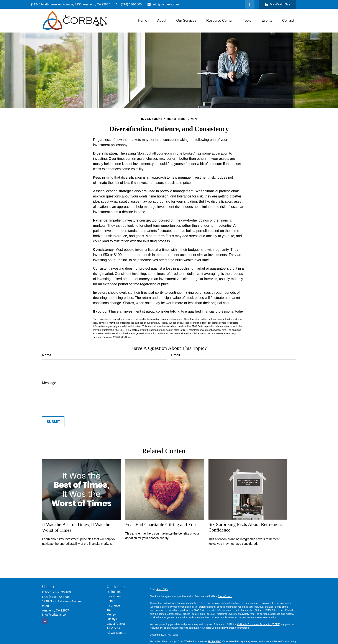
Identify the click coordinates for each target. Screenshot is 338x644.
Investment (114, 596)
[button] (143, 21)
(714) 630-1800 (129, 4)
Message (49, 383)
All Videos (113, 628)
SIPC (218, 641)
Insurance (113, 605)
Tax (109, 610)
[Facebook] (250, 4)
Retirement (114, 592)
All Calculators (116, 633)
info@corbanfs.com (163, 4)
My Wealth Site (277, 4)
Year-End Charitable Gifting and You (160, 524)
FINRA (211, 641)
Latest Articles (116, 624)
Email (176, 355)
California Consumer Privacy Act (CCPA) (259, 624)
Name (47, 355)
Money (111, 615)
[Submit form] (53, 422)
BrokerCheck (225, 596)
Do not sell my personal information (230, 628)
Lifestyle (112, 619)
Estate (111, 601)
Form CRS (162, 589)
